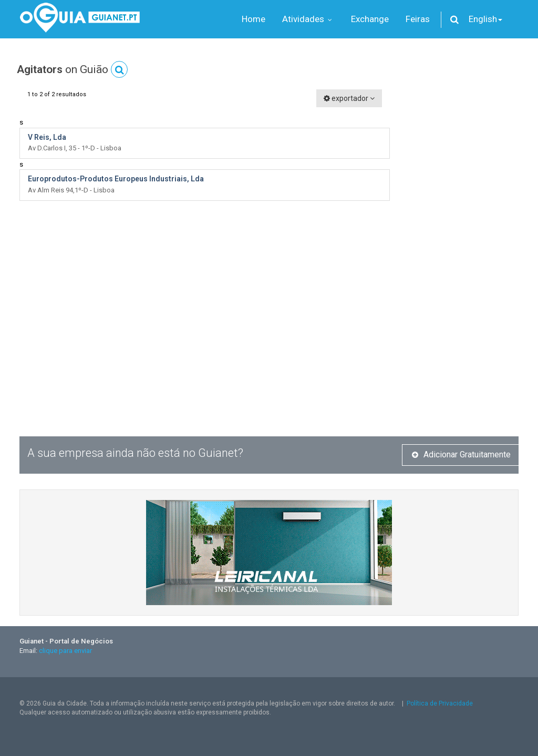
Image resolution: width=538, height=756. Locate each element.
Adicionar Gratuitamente (461, 454)
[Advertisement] (462, 247)
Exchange (370, 19)
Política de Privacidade (440, 703)
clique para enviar (65, 651)
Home (254, 19)
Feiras (418, 19)
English (485, 19)
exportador (349, 98)
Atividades (308, 19)
